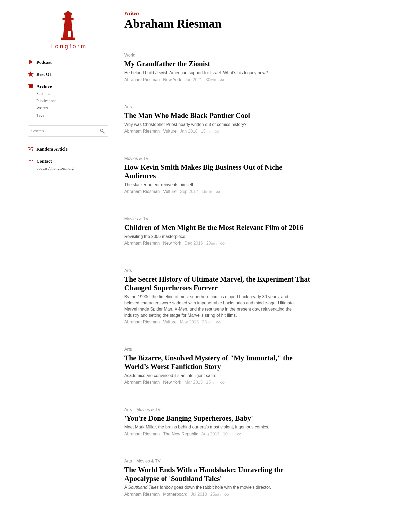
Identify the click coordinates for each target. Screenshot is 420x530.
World (130, 55)
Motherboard (175, 494)
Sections (43, 94)
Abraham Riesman (142, 80)
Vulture (170, 131)
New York (172, 80)
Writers (42, 108)
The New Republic (181, 434)
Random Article (48, 149)
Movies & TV (136, 159)
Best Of (39, 74)
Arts (128, 107)
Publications (46, 101)
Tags (40, 115)
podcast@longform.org (55, 168)
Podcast (40, 62)
